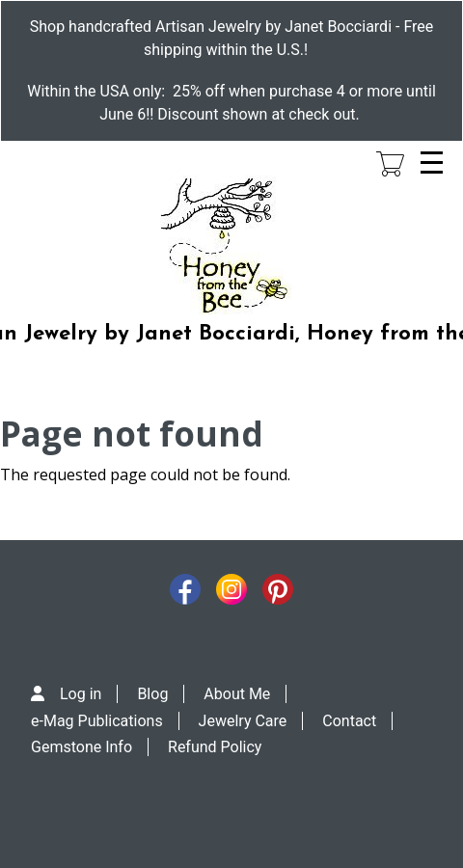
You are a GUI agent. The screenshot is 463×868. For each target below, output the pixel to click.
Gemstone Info (82, 747)
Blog (152, 694)
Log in (81, 694)
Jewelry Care (243, 721)
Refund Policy (215, 747)
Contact (349, 721)
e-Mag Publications (97, 721)
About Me (237, 694)
